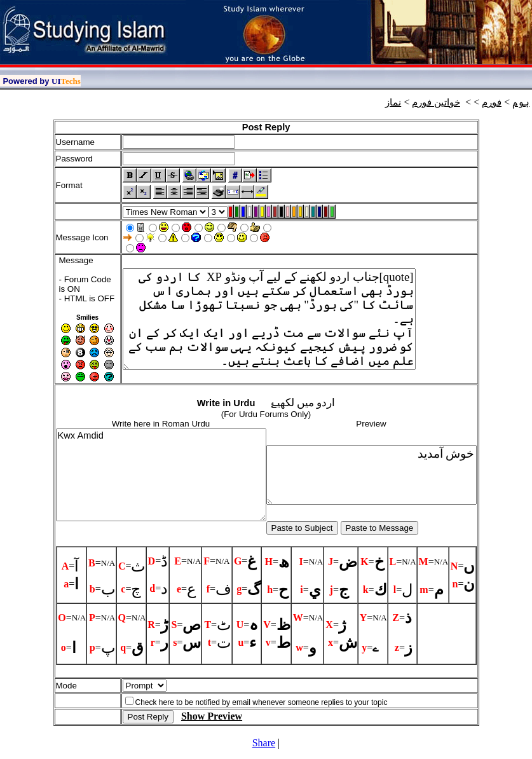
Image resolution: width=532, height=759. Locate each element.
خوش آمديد (372, 475)
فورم (492, 102)
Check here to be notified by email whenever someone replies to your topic (262, 702)
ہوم (521, 102)
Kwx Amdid (161, 475)
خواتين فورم (436, 102)
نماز (393, 102)
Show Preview (212, 716)
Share (264, 743)
